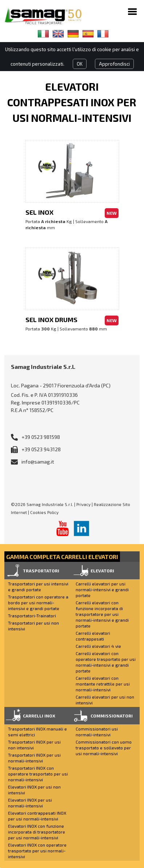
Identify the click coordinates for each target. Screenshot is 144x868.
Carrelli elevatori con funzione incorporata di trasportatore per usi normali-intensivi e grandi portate (102, 614)
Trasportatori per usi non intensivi (33, 626)
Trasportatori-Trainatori (32, 616)
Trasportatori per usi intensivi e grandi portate (38, 587)
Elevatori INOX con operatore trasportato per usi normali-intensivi (37, 851)
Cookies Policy (44, 512)
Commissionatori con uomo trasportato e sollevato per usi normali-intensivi (104, 748)
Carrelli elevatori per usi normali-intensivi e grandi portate (102, 589)
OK (80, 64)
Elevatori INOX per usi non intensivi (34, 790)
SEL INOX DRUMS (51, 320)
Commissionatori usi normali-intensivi (97, 732)
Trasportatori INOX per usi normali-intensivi (34, 758)
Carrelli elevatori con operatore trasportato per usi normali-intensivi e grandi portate (106, 662)
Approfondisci (114, 64)
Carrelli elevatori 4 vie (98, 646)
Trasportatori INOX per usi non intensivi (34, 745)
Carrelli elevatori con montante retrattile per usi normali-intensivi (103, 684)
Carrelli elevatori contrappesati (93, 636)
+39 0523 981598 (41, 437)
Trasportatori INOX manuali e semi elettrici (37, 732)
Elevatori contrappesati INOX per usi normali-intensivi (37, 816)
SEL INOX (39, 212)
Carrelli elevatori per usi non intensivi (105, 700)
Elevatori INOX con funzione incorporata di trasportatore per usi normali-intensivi (37, 832)
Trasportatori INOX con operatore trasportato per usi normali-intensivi (38, 774)
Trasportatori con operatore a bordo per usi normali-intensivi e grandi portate (38, 602)
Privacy (83, 504)
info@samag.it (38, 462)
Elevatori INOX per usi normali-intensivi (30, 803)
